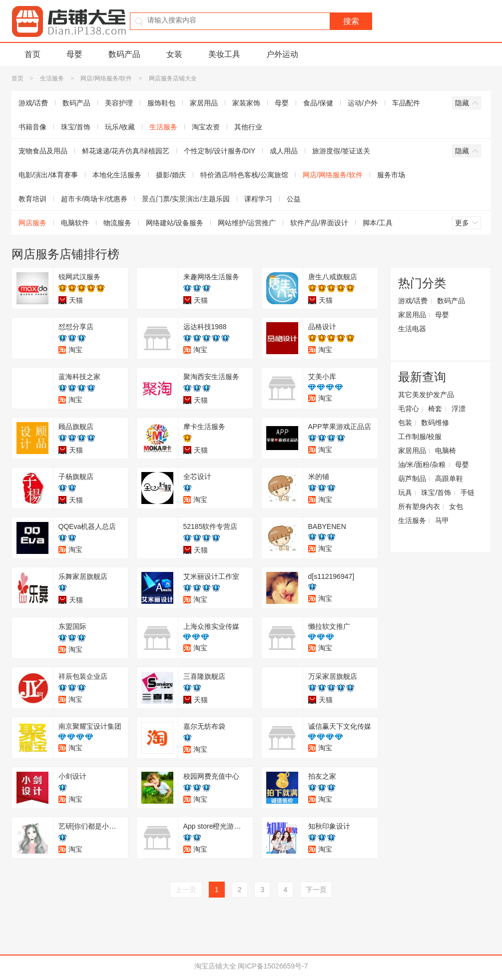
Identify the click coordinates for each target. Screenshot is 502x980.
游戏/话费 (33, 103)
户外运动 (282, 54)
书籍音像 (32, 127)
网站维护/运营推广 (247, 223)
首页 (32, 54)
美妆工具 (224, 54)
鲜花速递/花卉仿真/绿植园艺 (126, 151)
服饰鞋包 (161, 103)
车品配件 (406, 103)
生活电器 (412, 329)
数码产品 (124, 54)
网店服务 (32, 223)
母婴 (74, 54)
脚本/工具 (378, 223)
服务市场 (391, 175)
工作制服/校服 (420, 437)
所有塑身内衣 (419, 506)
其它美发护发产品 (426, 395)
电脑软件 (75, 223)
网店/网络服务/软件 (106, 78)
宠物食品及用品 (43, 151)
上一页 (186, 890)
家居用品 (204, 103)
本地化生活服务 (117, 175)
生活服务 (52, 78)
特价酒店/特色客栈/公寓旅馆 (244, 175)
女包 (456, 506)
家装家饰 (246, 103)
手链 (468, 492)
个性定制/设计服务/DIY (220, 151)
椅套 (435, 409)
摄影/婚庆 (171, 175)
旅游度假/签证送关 (341, 151)
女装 (174, 54)
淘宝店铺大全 (215, 966)
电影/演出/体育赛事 (48, 175)
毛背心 (409, 409)
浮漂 (459, 409)
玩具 (405, 492)
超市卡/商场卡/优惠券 (94, 199)
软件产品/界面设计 (319, 223)
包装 (405, 423)
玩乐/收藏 (120, 127)
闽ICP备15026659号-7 (273, 966)
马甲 (442, 520)
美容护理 (119, 103)
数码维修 (435, 423)
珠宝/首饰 (76, 127)
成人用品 (284, 151)
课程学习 (258, 199)
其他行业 (248, 127)
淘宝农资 (206, 127)
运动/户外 (363, 103)
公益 (294, 199)
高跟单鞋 (449, 479)
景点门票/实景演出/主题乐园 (186, 199)
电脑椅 (446, 451)
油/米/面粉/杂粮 (422, 465)
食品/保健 (318, 103)
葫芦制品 (412, 479)
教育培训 (32, 199)
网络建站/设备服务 (175, 223)
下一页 (316, 890)
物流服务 (117, 223)
